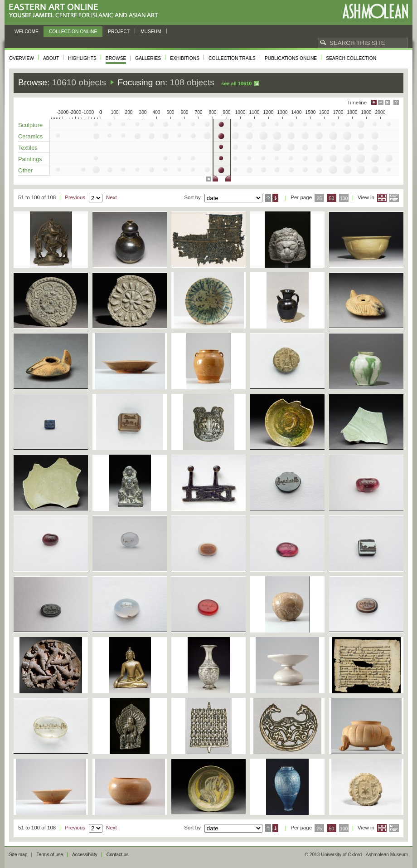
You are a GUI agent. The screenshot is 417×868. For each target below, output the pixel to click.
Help (396, 102)
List (394, 198)
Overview (22, 58)
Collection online (73, 32)
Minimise (381, 102)
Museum (151, 32)
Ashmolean (375, 11)
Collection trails (232, 58)
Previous (75, 197)
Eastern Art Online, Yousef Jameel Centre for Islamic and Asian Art (86, 11)
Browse (116, 58)
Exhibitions (185, 58)
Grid (382, 198)
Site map (18, 855)
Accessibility (85, 855)
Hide (388, 102)
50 (332, 199)
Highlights (82, 58)
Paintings (30, 159)
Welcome (27, 32)
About (51, 58)
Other (25, 170)
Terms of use (50, 855)
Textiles (28, 148)
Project (119, 32)
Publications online (291, 58)
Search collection (351, 58)
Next (112, 197)
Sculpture (30, 125)
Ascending (268, 198)
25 (320, 199)
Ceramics (30, 136)
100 (344, 199)
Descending (275, 198)
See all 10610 (236, 83)
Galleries (148, 58)
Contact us (118, 855)
